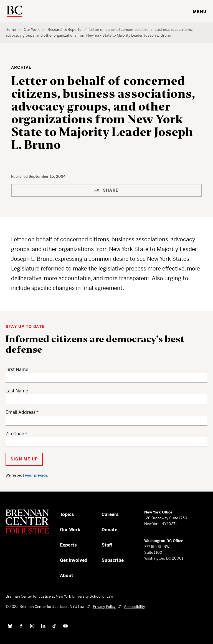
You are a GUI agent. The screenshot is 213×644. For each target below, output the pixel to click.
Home (11, 30)
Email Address (21, 412)
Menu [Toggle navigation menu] (200, 12)
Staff (107, 545)
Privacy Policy (104, 607)
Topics (67, 514)
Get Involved (74, 560)
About (67, 576)
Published (20, 176)
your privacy (36, 475)
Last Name (17, 391)
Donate (109, 530)
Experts (68, 545)
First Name (17, 369)
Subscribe (113, 560)
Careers (110, 514)
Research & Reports (64, 30)
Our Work (32, 30)
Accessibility (135, 607)
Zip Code (15, 434)
